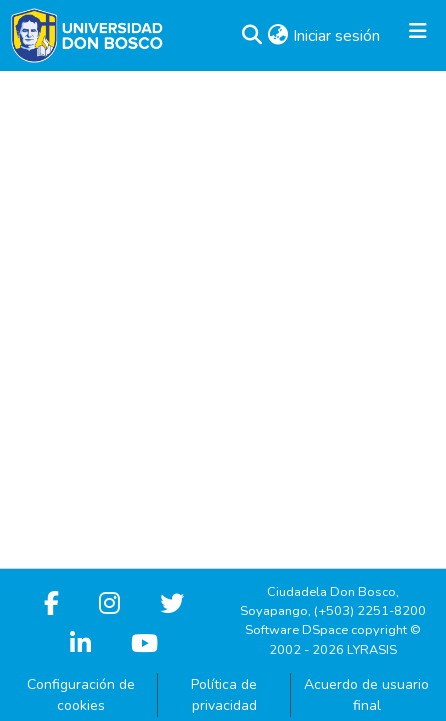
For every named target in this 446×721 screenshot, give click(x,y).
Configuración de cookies (81, 695)
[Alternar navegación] (418, 36)
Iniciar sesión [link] (337, 36)
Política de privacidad (224, 695)
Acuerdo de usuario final (366, 695)
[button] (251, 36)
